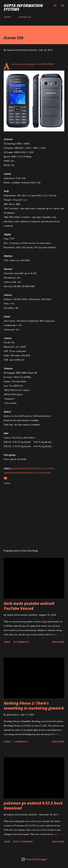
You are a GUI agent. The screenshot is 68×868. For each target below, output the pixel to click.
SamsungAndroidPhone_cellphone (33, 468)
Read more (58, 642)
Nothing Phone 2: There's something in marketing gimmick (34, 706)
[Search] (55, 6)
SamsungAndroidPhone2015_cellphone (27, 473)
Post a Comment (23, 842)
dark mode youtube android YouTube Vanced (29, 606)
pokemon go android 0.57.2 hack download (33, 806)
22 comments (21, 642)
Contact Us (25, 17)
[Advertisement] (34, 517)
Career (7, 17)
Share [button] (7, 483)
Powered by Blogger (34, 859)
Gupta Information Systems (23, 7)
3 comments (20, 742)
